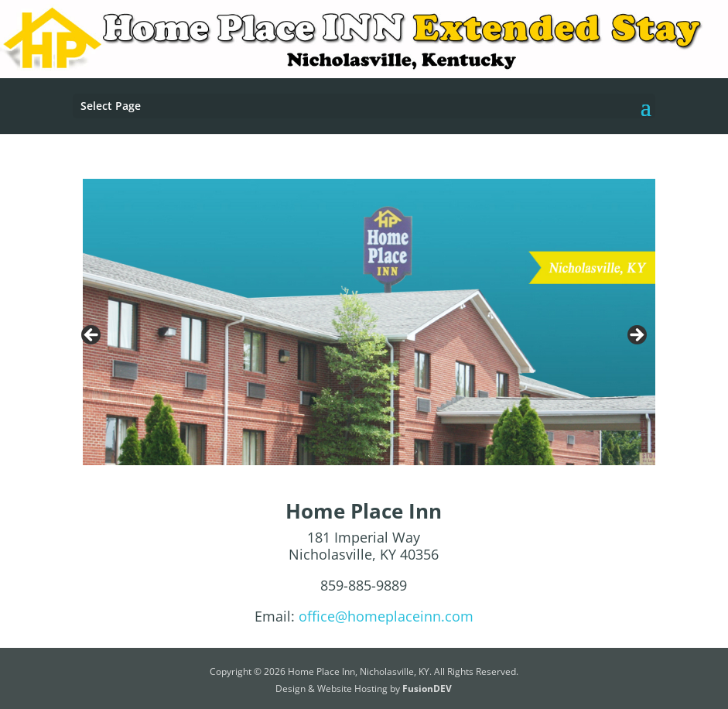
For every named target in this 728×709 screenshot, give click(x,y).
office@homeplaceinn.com (386, 616)
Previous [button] (92, 336)
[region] (364, 340)
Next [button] (636, 336)
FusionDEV (427, 688)
